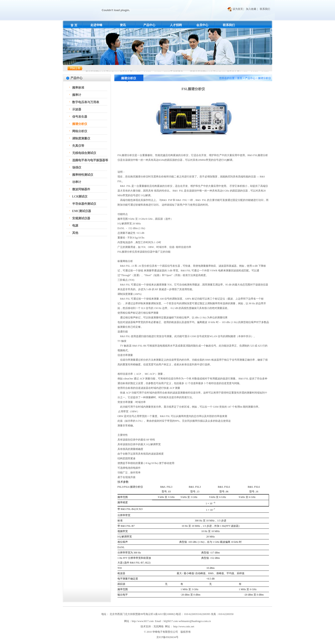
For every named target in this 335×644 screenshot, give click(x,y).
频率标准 (78, 88)
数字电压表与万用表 (86, 102)
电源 (75, 226)
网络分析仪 (80, 131)
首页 (240, 78)
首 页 (74, 25)
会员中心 (202, 25)
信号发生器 (80, 117)
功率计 (77, 182)
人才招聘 (176, 25)
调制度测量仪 (81, 138)
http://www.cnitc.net (184, 626)
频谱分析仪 (80, 124)
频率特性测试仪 (83, 175)
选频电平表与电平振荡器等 (90, 160)
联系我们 (265, 9)
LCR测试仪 (80, 197)
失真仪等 (78, 146)
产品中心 (149, 25)
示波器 (77, 109)
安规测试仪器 (81, 218)
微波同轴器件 (81, 189)
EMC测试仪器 (82, 211)
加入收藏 (251, 9)
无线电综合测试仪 (84, 153)
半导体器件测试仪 (84, 204)
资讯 (123, 25)
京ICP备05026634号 (167, 637)
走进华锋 (96, 25)
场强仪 (77, 168)
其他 (75, 233)
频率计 (77, 95)
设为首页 (238, 9)
